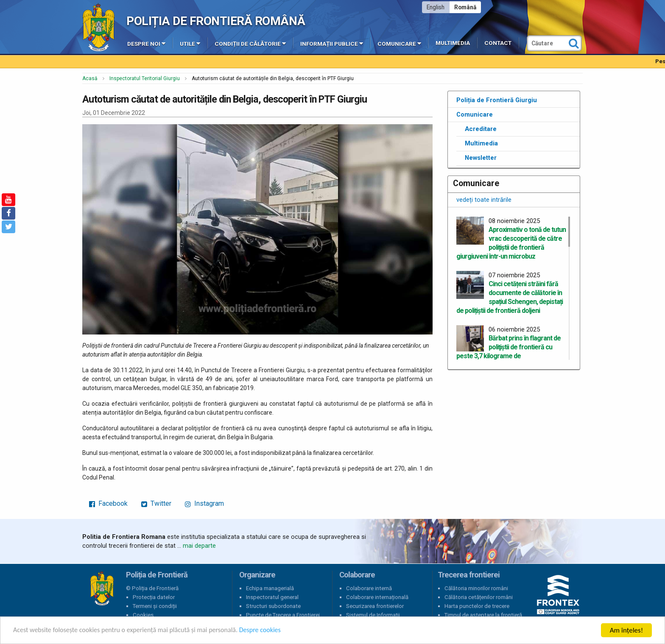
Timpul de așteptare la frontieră (483, 615)
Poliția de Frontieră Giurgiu (497, 100)
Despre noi (146, 43)
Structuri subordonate (273, 606)
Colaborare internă (369, 588)
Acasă (90, 78)
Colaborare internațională (377, 597)
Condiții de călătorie (250, 43)
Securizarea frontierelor (375, 606)
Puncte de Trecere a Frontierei (283, 615)
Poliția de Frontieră (102, 588)
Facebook (108, 503)
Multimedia (453, 43)
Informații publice (332, 43)
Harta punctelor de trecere (477, 606)
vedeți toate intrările (484, 200)
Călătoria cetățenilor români (479, 597)
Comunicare (399, 43)
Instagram (204, 503)
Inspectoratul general (272, 597)
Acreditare (481, 129)
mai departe (199, 546)
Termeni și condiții (155, 606)
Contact (498, 43)
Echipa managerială (270, 588)
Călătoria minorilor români (476, 588)
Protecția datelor (154, 597)
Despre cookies (275, 631)
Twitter (156, 503)
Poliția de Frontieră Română (216, 21)
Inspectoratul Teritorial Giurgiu (145, 78)
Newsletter (481, 158)
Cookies (143, 615)
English (436, 7)
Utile (190, 43)
